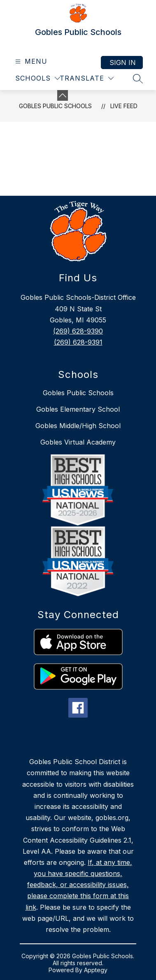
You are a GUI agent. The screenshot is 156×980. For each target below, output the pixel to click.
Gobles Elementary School (78, 409)
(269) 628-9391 (78, 342)
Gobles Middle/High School (78, 426)
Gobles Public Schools (55, 106)
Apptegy (96, 970)
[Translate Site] (87, 78)
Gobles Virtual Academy (78, 442)
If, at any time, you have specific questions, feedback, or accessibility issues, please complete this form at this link (79, 885)
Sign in (123, 63)
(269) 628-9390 (78, 331)
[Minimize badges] (63, 95)
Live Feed (124, 106)
